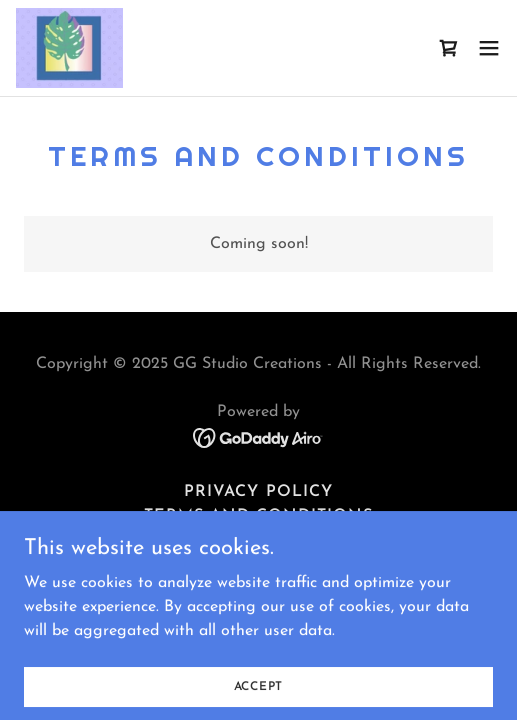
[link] (69, 48)
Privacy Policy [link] (258, 492)
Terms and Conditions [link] (258, 516)
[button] (489, 48)
